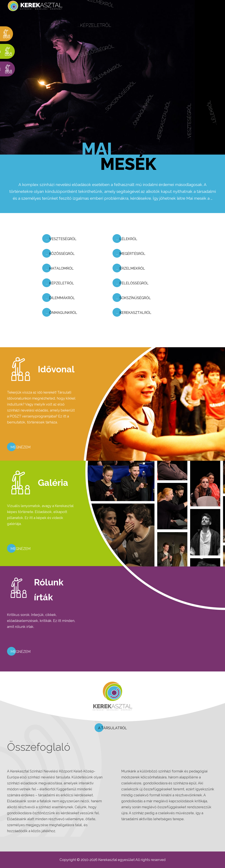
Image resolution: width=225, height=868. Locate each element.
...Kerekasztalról (172, 123)
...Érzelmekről (95, 10)
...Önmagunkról (150, 114)
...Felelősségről (97, 59)
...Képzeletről (95, 34)
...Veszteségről (198, 121)
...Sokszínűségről (126, 103)
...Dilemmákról (111, 80)
